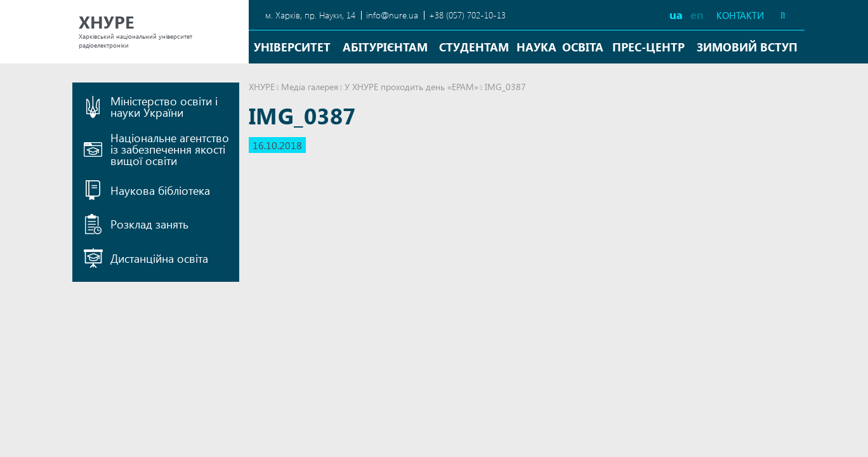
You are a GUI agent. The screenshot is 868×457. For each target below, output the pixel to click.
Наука (536, 47)
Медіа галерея (310, 87)
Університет (292, 47)
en (697, 14)
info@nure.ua (392, 15)
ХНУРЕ (262, 87)
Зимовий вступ (747, 47)
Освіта (583, 47)
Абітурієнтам (385, 47)
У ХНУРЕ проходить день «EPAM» (411, 87)
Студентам (474, 47)
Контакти (740, 16)
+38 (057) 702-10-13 (467, 15)
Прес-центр (648, 47)
